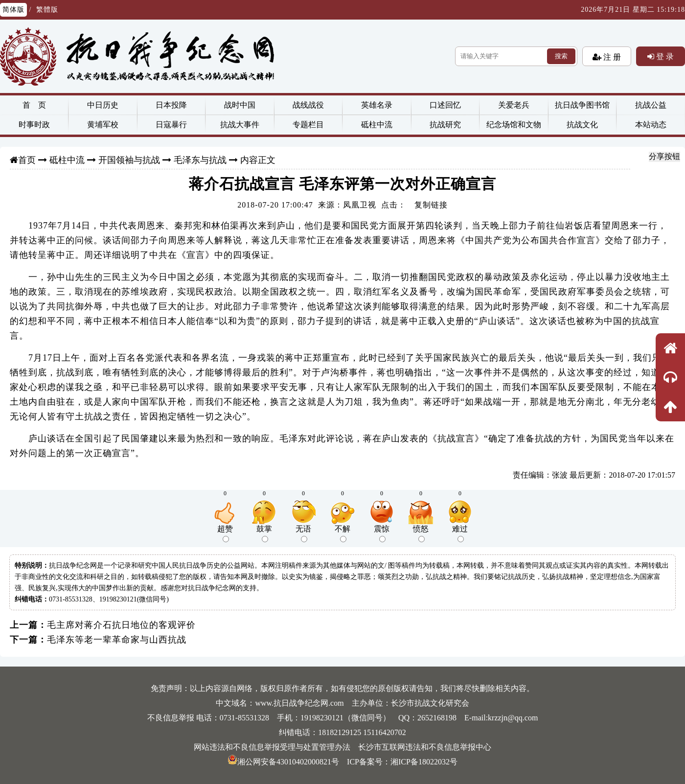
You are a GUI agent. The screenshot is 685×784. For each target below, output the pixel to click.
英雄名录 (377, 105)
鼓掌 (264, 533)
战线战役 (308, 105)
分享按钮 (664, 156)
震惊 (382, 533)
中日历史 (103, 105)
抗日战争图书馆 (582, 105)
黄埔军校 (103, 125)
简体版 (13, 10)
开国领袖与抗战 (129, 160)
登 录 (664, 56)
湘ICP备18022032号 (424, 762)
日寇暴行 (171, 125)
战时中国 (240, 105)
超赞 (225, 533)
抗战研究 (445, 125)
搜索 (561, 56)
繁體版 (47, 10)
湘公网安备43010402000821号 (283, 762)
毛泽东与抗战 (200, 160)
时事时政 (34, 125)
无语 (303, 533)
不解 (342, 533)
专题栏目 (308, 125)
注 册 (611, 57)
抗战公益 (651, 105)
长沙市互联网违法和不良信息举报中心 (425, 747)
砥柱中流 (377, 125)
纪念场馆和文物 (514, 125)
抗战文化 (582, 125)
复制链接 (431, 205)
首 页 (34, 105)
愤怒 (421, 533)
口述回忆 (445, 105)
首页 (27, 160)
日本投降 (171, 105)
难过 (460, 533)
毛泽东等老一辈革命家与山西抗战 (117, 640)
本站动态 (651, 125)
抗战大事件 (240, 125)
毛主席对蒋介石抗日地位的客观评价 (121, 625)
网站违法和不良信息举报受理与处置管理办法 (272, 747)
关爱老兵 (514, 105)
